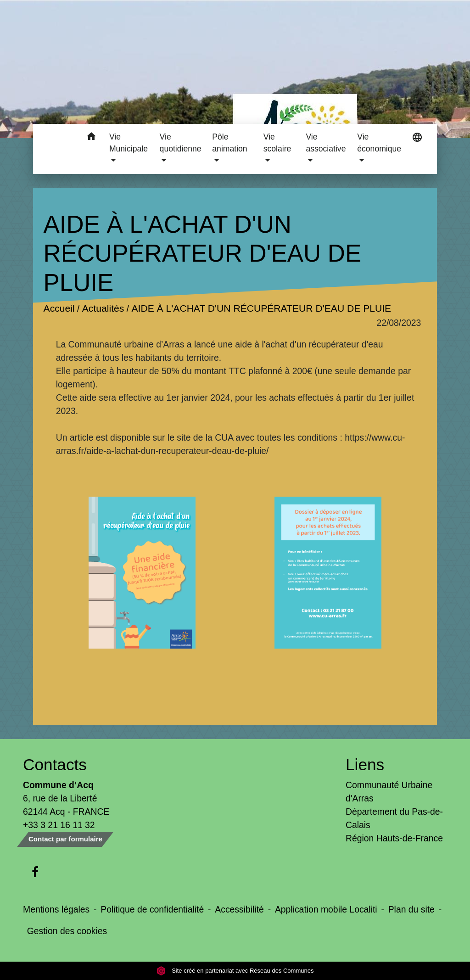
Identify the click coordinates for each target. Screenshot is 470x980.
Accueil (59, 308)
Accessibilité (239, 909)
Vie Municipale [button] (129, 143)
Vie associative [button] (326, 143)
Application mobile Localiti (326, 909)
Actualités (103, 308)
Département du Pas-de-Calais (394, 818)
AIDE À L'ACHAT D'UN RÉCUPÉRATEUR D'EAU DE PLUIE (261, 308)
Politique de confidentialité (152, 909)
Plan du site (411, 909)
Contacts (55, 764)
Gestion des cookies (67, 931)
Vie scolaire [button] (277, 143)
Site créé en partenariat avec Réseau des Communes (235, 971)
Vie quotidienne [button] (181, 143)
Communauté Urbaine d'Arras (389, 792)
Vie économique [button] (379, 143)
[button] (92, 138)
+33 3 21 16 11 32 (59, 825)
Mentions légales (56, 909)
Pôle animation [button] (229, 143)
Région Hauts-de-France (394, 838)
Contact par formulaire (65, 839)
